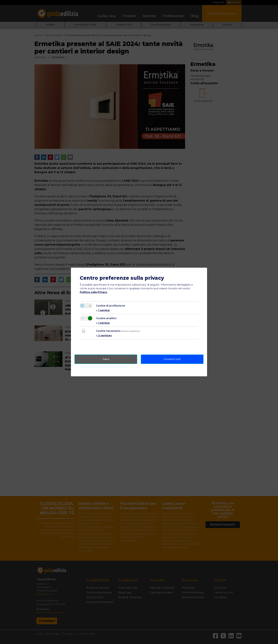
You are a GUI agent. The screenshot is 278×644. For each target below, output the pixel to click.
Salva (106, 359)
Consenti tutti (172, 359)
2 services (104, 335)
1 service (103, 310)
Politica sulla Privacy (93, 292)
